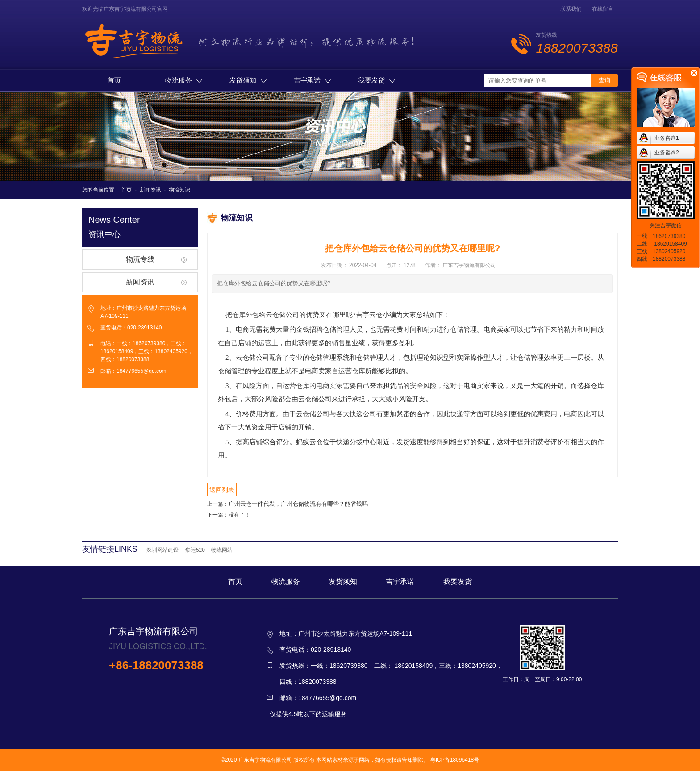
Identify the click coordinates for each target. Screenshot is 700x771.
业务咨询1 (667, 138)
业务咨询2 (667, 153)
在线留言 (603, 9)
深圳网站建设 (162, 550)
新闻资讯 (150, 190)
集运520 (195, 550)
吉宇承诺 (312, 80)
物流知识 (179, 190)
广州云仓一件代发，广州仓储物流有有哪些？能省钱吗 (298, 504)
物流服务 (184, 80)
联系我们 (571, 9)
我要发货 (377, 80)
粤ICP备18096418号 (455, 760)
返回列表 (222, 490)
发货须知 (248, 80)
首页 (114, 80)
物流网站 (222, 550)
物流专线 (140, 259)
